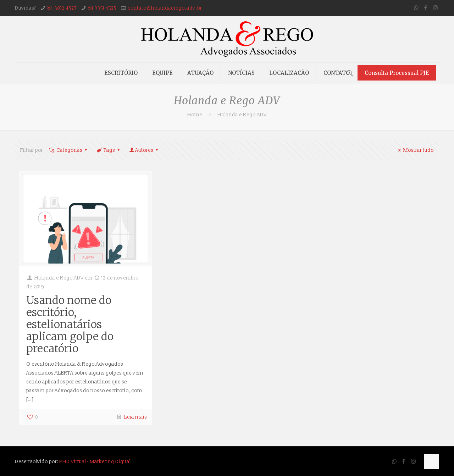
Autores (144, 150)
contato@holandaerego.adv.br (165, 8)
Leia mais (135, 417)
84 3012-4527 (62, 8)
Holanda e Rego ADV (59, 278)
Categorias (69, 150)
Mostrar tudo (415, 150)
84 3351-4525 (102, 8)
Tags (109, 150)
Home (195, 115)
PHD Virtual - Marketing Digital (95, 462)
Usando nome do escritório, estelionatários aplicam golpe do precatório (70, 324)
